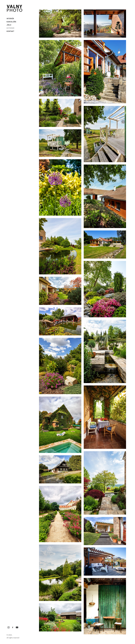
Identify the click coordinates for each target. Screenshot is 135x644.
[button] (9, 628)
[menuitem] (9, 628)
